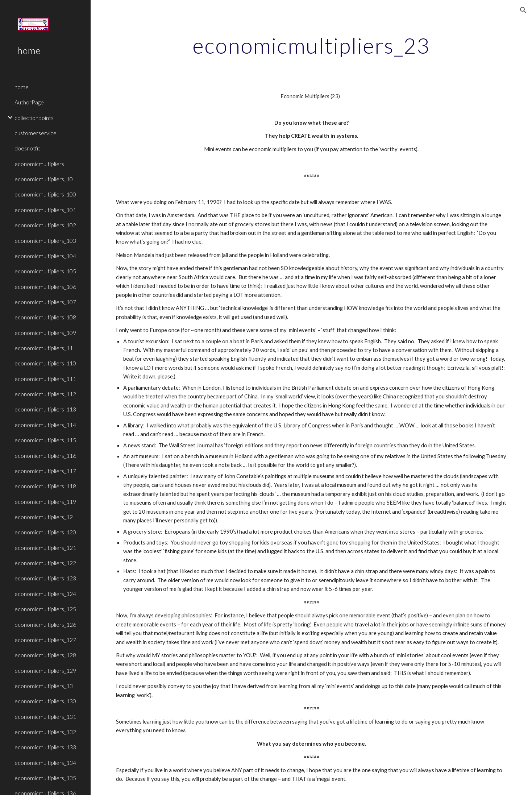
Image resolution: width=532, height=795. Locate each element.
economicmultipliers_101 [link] (45, 210)
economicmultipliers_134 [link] (45, 763)
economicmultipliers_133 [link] (45, 747)
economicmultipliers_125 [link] (45, 609)
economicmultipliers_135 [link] (45, 778)
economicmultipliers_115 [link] (45, 440)
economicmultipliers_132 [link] (45, 732)
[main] (311, 45)
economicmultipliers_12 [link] (44, 517)
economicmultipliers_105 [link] (45, 271)
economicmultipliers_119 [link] (45, 502)
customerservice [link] (36, 133)
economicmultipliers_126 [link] (45, 624)
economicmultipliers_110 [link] (45, 363)
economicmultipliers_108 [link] (45, 317)
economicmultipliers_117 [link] (45, 471)
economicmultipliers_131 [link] (45, 717)
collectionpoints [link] (34, 118)
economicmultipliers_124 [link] (45, 594)
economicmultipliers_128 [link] (45, 655)
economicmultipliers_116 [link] (45, 456)
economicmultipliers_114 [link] (45, 425)
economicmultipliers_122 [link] (45, 563)
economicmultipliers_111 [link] (45, 379)
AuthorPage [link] (29, 102)
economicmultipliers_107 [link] (45, 302)
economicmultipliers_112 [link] (45, 394)
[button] (523, 10)
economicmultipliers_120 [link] (45, 532)
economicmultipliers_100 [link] (45, 194)
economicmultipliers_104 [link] (45, 256)
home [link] (22, 87)
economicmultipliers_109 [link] (45, 333)
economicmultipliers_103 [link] (45, 241)
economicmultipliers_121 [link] (45, 548)
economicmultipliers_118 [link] (45, 486)
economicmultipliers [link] (39, 164)
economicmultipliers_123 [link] (45, 578)
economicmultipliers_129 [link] (45, 670)
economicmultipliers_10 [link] (44, 179)
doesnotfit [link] (27, 148)
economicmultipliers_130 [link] (45, 701)
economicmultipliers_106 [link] (45, 287)
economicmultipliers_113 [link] (45, 409)
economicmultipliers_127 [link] (45, 640)
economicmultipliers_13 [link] (44, 686)
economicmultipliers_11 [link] (44, 348)
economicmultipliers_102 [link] (45, 225)
